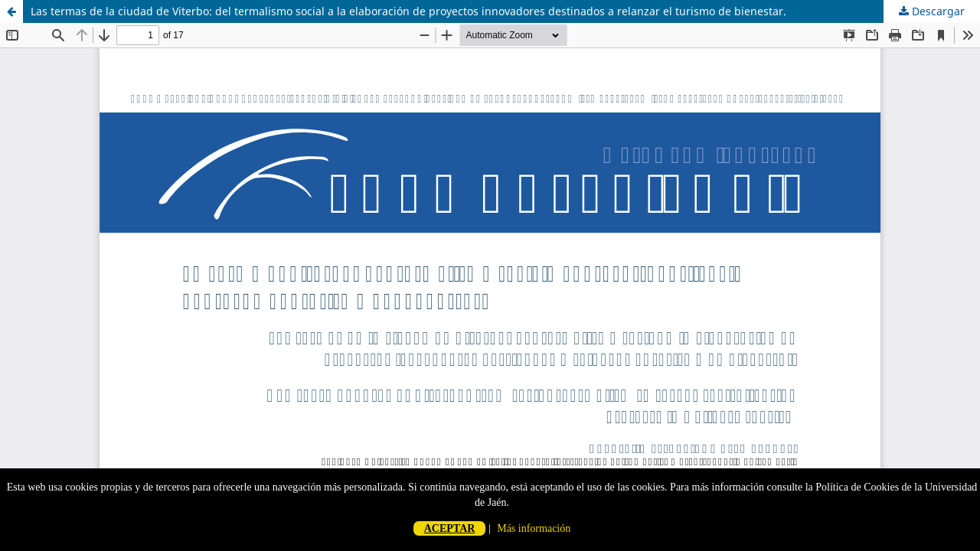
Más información (534, 528)
